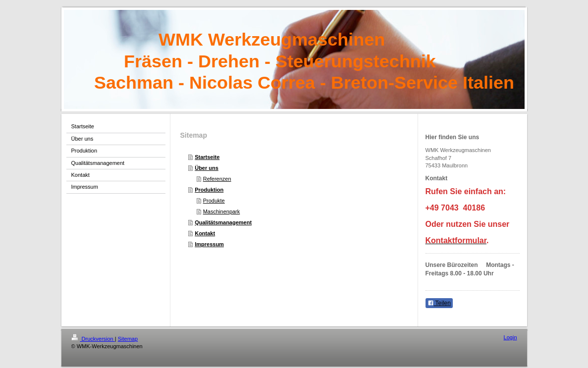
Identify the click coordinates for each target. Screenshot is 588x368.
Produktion (209, 190)
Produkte (214, 201)
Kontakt (205, 233)
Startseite (207, 157)
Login (510, 337)
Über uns (207, 168)
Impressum (209, 244)
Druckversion (93, 339)
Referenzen (217, 179)
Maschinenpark (222, 211)
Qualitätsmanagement (223, 222)
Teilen (439, 303)
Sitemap (128, 339)
